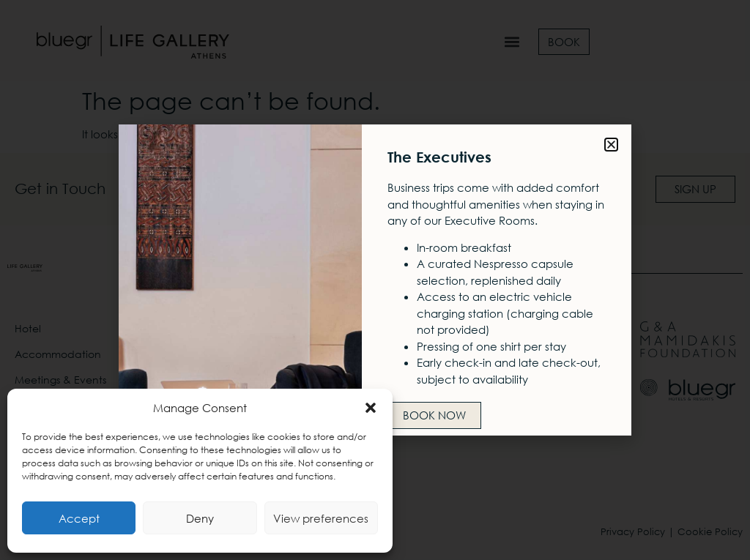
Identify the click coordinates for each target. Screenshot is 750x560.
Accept (79, 518)
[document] (375, 280)
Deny (200, 518)
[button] (371, 408)
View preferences (321, 518)
